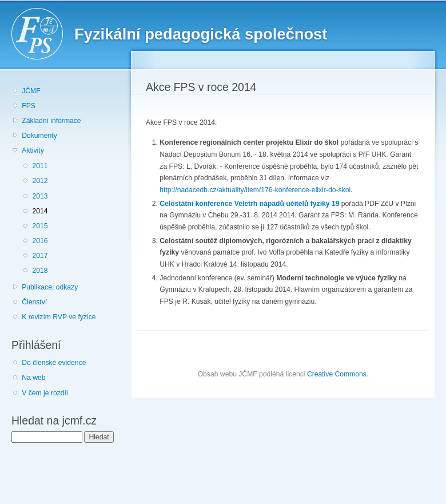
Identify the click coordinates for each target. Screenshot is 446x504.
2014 (40, 211)
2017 (40, 256)
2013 (40, 196)
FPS (29, 106)
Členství (34, 302)
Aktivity (33, 150)
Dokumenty (39, 136)
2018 (40, 271)
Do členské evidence (54, 363)
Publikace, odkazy (50, 287)
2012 (40, 181)
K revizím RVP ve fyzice (59, 317)
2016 (40, 241)
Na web (33, 378)
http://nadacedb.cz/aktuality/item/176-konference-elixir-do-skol (255, 190)
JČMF (31, 91)
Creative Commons (337, 374)
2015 (40, 226)
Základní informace (51, 121)
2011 (40, 166)
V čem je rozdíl (45, 393)
